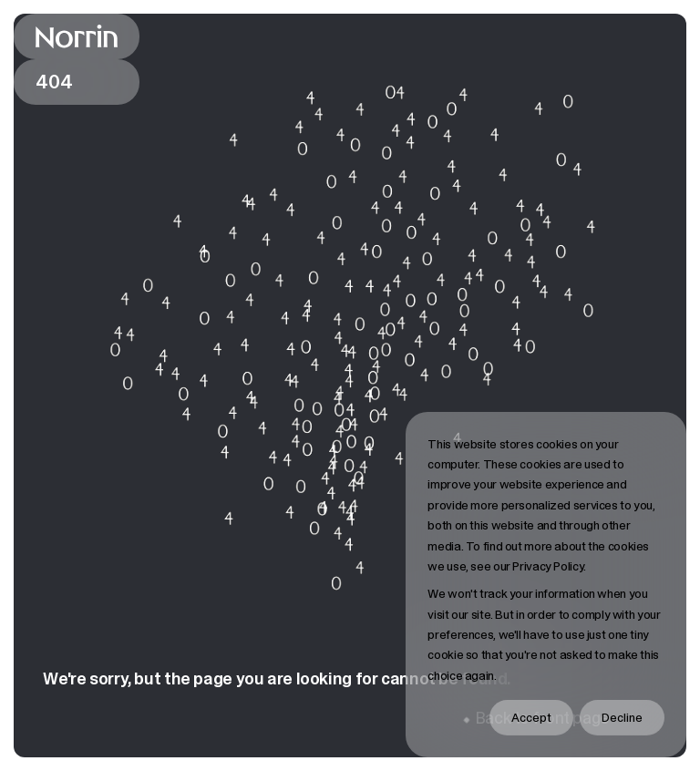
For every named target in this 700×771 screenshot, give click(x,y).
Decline (622, 717)
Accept (531, 717)
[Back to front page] (77, 36)
